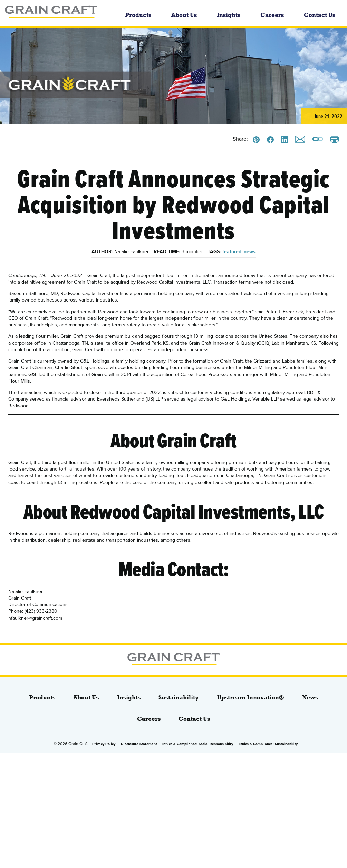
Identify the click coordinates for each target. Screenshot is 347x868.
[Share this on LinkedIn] (285, 140)
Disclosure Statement (139, 744)
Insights (229, 15)
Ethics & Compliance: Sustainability (268, 744)
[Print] (335, 140)
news (250, 252)
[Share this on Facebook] (270, 140)
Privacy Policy (104, 744)
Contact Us (320, 15)
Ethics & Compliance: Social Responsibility (198, 744)
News (310, 697)
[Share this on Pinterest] (256, 140)
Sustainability (179, 697)
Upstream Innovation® (251, 697)
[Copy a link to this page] (318, 140)
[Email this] (300, 139)
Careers (272, 15)
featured (232, 252)
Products (138, 15)
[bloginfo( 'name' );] (58, 13)
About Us (184, 15)
